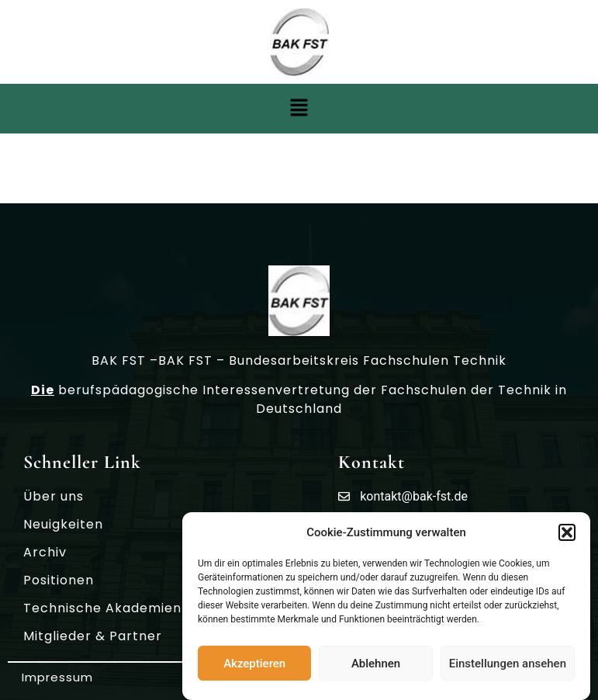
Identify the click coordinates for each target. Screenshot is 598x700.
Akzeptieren (254, 666)
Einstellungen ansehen (508, 666)
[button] (567, 535)
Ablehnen (376, 666)
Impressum (57, 677)
